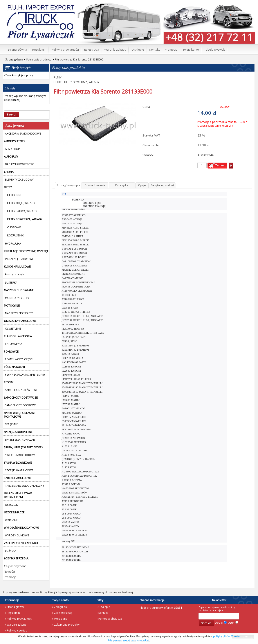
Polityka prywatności (20, 619)
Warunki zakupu (17, 625)
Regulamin (13, 613)
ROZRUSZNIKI (16, 235)
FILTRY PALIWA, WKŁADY (22, 211)
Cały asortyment (15, 566)
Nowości (9, 571)
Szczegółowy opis (68, 185)
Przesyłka (122, 185)
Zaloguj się (61, 607)
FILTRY (58, 77)
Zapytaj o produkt (162, 185)
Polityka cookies (17, 631)
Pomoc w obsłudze (110, 619)
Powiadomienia (95, 185)
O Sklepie (104, 607)
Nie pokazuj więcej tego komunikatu (129, 640)
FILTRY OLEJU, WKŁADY (21, 203)
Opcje (142, 185)
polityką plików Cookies (227, 636)
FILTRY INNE (14, 195)
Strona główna (16, 607)
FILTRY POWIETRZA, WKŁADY (82, 82)
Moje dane (61, 619)
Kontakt (103, 613)
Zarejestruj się (63, 613)
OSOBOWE (14, 227)
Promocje (10, 577)
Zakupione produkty (67, 625)
